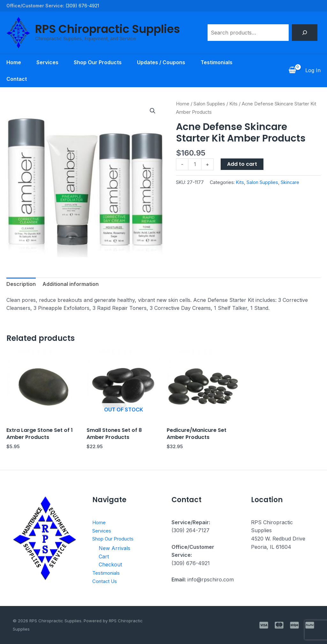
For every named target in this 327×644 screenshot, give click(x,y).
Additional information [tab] (71, 284)
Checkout (110, 564)
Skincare (290, 182)
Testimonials (217, 62)
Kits (233, 104)
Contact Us (106, 581)
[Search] (305, 33)
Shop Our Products (98, 62)
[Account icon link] (313, 71)
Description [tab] (21, 284)
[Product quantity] (195, 164)
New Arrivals (114, 548)
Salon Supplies (209, 104)
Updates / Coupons (161, 62)
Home (14, 62)
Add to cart (242, 164)
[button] (153, 111)
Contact (17, 79)
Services (47, 62)
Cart (104, 556)
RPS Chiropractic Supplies (108, 29)
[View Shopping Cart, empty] (292, 71)
